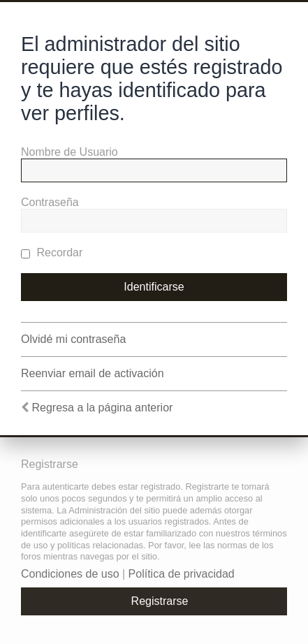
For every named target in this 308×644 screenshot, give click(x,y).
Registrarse (160, 601)
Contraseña (50, 202)
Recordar (52, 253)
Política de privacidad (182, 574)
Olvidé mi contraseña (73, 339)
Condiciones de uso (70, 574)
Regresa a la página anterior (102, 408)
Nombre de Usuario (69, 152)
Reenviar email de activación (93, 373)
